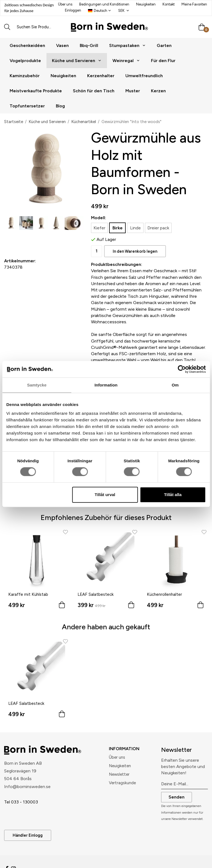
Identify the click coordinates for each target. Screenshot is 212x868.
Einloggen (73, 10)
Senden (177, 797)
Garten (164, 45)
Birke (118, 228)
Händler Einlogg (28, 835)
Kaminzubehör (25, 76)
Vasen (62, 45)
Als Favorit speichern (37, 239)
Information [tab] (106, 385)
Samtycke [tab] (37, 385)
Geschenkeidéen (27, 45)
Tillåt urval (105, 495)
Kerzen (158, 91)
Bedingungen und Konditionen (104, 4)
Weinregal (126, 61)
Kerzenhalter (101, 76)
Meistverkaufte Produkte (36, 91)
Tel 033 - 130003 (21, 802)
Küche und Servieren (77, 61)
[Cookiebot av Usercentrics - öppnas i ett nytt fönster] (182, 369)
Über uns (65, 4)
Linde (135, 228)
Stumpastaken (127, 45)
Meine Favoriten (194, 4)
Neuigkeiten (146, 4)
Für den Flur (163, 61)
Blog (60, 106)
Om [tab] (175, 385)
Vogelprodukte (25, 61)
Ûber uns (117, 757)
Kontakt (169, 4)
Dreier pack (158, 228)
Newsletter (119, 774)
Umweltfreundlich (144, 76)
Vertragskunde (122, 783)
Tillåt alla (173, 495)
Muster (133, 91)
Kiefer (99, 228)
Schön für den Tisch (94, 91)
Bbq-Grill (89, 45)
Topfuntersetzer (27, 106)
